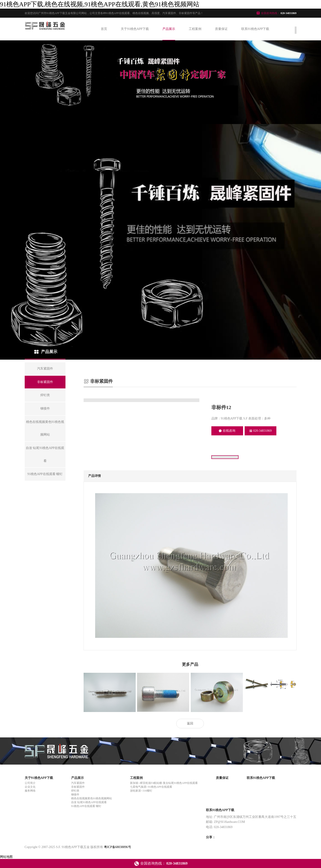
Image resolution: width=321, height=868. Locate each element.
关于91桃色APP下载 (135, 29)
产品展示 (169, 29)
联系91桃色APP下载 (255, 29)
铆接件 (75, 795)
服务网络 (30, 791)
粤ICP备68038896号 (118, 847)
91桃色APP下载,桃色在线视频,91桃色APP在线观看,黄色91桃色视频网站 (100, 4)
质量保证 (221, 29)
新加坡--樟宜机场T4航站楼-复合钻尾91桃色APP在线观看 (164, 783)
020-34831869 (261, 431)
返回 (190, 723)
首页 (104, 29)
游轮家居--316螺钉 (141, 791)
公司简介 (30, 783)
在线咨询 (227, 431)
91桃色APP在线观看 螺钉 (86, 806)
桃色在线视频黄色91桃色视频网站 (92, 798)
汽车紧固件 (78, 783)
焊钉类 (75, 791)
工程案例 (195, 29)
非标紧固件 (78, 787)
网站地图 (6, 857)
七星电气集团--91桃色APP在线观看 (151, 787)
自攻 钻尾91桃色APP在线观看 (89, 802)
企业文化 (30, 787)
